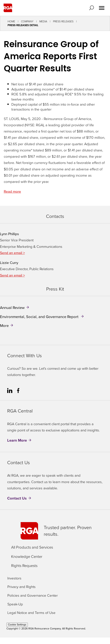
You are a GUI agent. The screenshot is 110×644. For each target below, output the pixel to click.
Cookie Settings (17, 625)
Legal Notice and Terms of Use (31, 613)
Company (27, 21)
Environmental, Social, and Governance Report (40, 317)
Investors (14, 578)
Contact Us (17, 498)
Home (11, 21)
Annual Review (12, 308)
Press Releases (63, 21)
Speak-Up (15, 604)
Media (43, 21)
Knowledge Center (27, 557)
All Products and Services (32, 547)
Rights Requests (24, 566)
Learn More (17, 440)
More (4, 326)
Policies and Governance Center (33, 596)
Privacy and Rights (21, 587)
